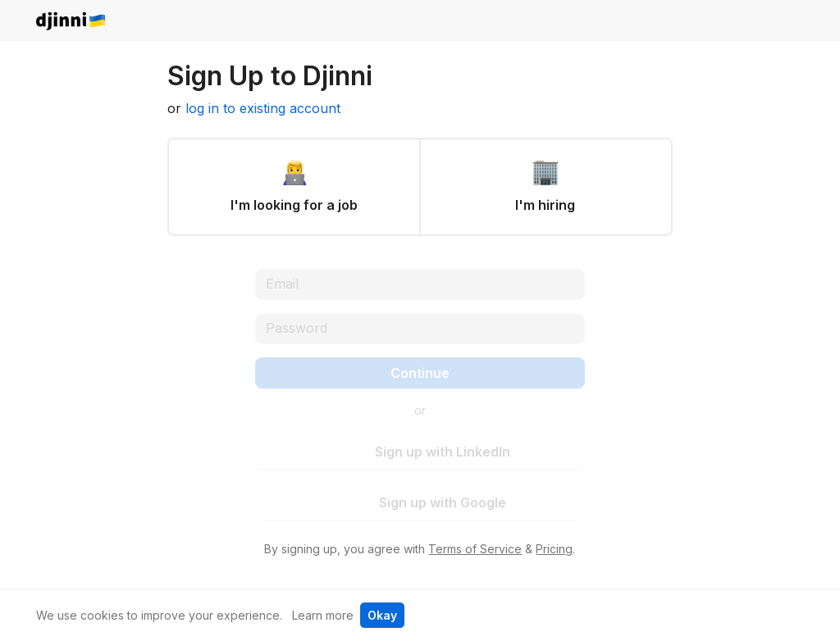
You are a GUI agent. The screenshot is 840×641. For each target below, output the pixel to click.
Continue (420, 373)
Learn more (323, 615)
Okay (382, 615)
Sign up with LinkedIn (432, 452)
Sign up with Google (432, 502)
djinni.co (71, 22)
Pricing (554, 549)
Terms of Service (475, 549)
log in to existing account (263, 108)
